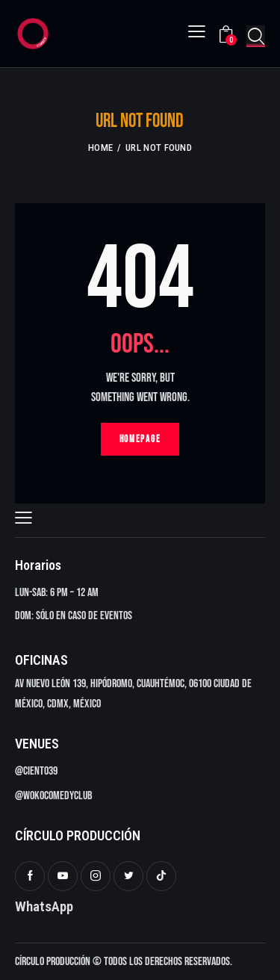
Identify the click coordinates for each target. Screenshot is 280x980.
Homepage (140, 439)
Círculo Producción (53, 962)
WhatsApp (44, 906)
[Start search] (256, 36)
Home (100, 148)
